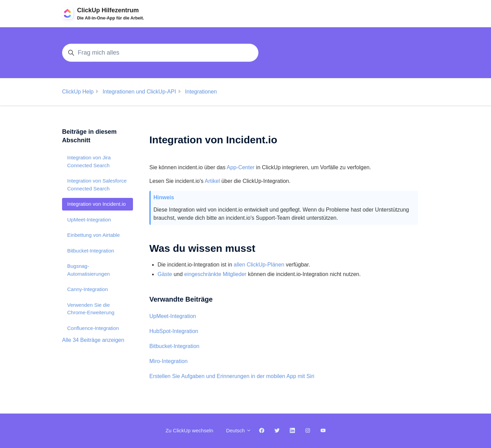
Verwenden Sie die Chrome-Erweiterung (91, 309)
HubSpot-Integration (174, 331)
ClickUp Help (78, 92)
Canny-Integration (87, 289)
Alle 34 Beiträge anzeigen (93, 340)
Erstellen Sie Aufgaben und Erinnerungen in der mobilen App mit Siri (232, 376)
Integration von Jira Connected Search (89, 161)
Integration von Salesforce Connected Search (97, 185)
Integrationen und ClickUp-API (139, 92)
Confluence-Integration (93, 328)
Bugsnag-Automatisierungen (88, 270)
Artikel (212, 181)
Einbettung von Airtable (93, 235)
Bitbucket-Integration (174, 346)
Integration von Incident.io (96, 204)
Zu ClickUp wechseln (189, 430)
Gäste (165, 274)
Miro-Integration (168, 361)
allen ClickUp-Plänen (259, 265)
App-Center (241, 167)
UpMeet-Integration (173, 316)
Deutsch (239, 430)
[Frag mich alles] (160, 53)
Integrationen (201, 92)
